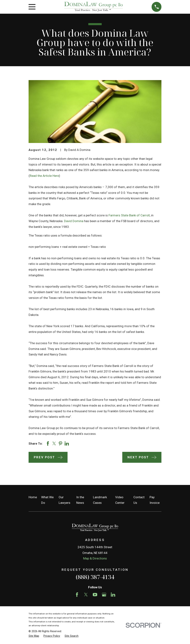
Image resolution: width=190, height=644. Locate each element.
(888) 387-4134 (95, 577)
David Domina (74, 221)
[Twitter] (86, 595)
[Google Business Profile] (104, 595)
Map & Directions (95, 558)
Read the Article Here (44, 176)
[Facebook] (77, 595)
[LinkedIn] (113, 595)
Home (33, 497)
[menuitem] (34, 636)
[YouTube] (95, 595)
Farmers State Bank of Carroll (129, 215)
